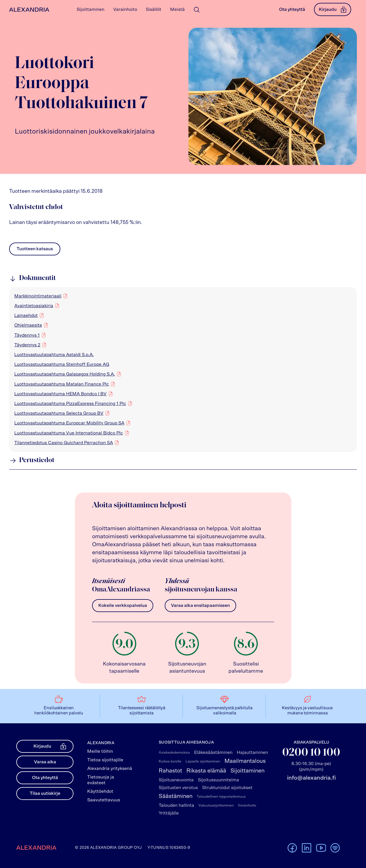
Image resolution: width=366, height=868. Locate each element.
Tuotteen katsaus (35, 250)
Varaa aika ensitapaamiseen (200, 605)
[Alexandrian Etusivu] (28, 10)
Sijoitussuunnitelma (218, 780)
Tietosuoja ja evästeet (101, 780)
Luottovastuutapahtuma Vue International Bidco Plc (69, 433)
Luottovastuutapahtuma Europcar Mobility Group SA (69, 423)
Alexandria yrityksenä (110, 768)
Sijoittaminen (247, 771)
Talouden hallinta (176, 805)
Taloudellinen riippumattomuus (221, 797)
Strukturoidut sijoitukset (227, 788)
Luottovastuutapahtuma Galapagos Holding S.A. (65, 374)
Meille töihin (100, 751)
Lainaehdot (26, 315)
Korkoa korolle (170, 761)
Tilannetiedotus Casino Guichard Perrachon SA (64, 442)
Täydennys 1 (27, 335)
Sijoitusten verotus (178, 788)
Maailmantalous (245, 761)
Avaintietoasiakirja (34, 305)
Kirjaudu (333, 9)
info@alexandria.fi (311, 778)
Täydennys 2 (27, 345)
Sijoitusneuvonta (176, 780)
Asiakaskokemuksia (174, 752)
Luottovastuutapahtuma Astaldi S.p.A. (54, 355)
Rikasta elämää (206, 771)
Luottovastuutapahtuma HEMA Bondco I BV (60, 394)
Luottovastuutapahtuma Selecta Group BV (59, 413)
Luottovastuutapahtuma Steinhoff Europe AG (62, 364)
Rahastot (170, 771)
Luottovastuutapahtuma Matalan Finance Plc (62, 384)
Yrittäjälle (169, 813)
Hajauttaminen (252, 752)
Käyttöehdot (100, 791)
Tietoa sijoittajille (105, 760)
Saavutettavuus (104, 800)
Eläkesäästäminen (213, 752)
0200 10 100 (311, 753)
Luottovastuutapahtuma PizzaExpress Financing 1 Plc (70, 403)
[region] (183, 370)
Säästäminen (176, 796)
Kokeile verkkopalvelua (123, 605)
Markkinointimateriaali (38, 296)
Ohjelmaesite (28, 325)
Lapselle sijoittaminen (203, 761)
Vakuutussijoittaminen (216, 805)
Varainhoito (247, 805)
